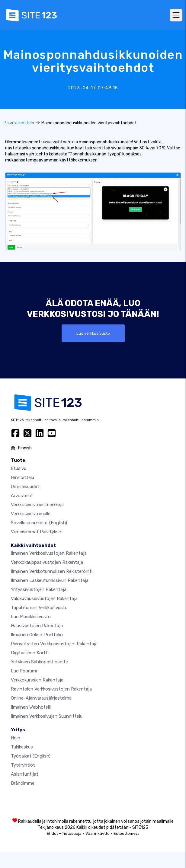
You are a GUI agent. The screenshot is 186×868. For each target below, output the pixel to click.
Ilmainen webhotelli (31, 707)
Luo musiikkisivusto (31, 617)
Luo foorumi (24, 671)
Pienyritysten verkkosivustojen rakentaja (54, 644)
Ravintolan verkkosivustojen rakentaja (51, 689)
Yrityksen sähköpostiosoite (39, 662)
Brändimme (23, 783)
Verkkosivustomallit (31, 514)
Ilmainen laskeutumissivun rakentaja (50, 580)
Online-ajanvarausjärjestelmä (41, 698)
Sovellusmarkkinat (39, 523)
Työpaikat (31, 756)
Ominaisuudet (25, 487)
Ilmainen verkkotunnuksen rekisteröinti (52, 571)
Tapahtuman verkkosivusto (39, 608)
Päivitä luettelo (19, 123)
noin (16, 738)
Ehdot (52, 833)
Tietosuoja (72, 833)
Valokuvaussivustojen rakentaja (44, 598)
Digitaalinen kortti (30, 653)
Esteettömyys (127, 833)
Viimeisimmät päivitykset (37, 532)
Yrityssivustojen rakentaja (39, 589)
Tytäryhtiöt (23, 765)
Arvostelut (22, 496)
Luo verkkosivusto (93, 333)
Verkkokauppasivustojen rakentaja (47, 562)
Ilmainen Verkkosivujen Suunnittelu (47, 716)
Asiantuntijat (25, 774)
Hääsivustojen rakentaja (37, 626)
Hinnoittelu (22, 477)
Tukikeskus (22, 747)
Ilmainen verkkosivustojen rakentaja (49, 553)
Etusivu (19, 468)
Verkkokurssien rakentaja (37, 680)
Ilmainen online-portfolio (37, 635)
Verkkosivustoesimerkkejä (37, 505)
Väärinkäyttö (98, 833)
